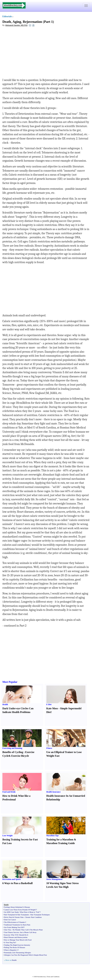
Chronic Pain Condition (33, 917)
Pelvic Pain (8, 917)
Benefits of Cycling (13, 752)
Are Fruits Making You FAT (14, 927)
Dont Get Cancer (10, 920)
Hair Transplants (23, 915)
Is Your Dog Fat (10, 942)
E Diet (49, 704)
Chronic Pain (19, 917)
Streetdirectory (42, 977)
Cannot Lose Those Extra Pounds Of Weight (20, 910)
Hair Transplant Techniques (40, 915)
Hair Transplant (10, 915)
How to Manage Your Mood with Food (18, 940)
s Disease (27, 907)
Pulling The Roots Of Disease (14, 947)
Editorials (7, 16)
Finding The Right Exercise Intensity (17, 945)
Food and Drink (9, 792)
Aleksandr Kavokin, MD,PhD (16, 25)
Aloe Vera (8, 930)
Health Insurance (54, 792)
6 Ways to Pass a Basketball (18, 883)
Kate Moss (52, 708)
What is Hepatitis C (11, 950)
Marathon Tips (53, 836)
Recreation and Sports (12, 879)
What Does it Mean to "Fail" (30, 912)
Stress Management (54, 879)
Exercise (7, 935)
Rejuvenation (32, 22)
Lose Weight (7, 836)
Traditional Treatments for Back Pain (17, 925)
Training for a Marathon (60, 840)
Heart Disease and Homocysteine (16, 937)
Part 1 (48, 22)
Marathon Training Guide (61, 843)
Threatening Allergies (23, 953)
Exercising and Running (12, 748)
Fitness (49, 748)
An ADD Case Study (11, 912)
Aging (17, 22)
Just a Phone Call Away (28, 932)
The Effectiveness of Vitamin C (15, 922)
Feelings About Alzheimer (13, 907)
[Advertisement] (28, 52)
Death (7, 22)
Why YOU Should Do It (20, 935)
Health (5, 704)
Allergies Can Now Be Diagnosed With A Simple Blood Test (25, 955)
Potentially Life (10, 953)
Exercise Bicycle (20, 756)
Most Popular (10, 682)
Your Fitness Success (11, 932)
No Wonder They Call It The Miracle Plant (28, 930)
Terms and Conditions (53, 977)
